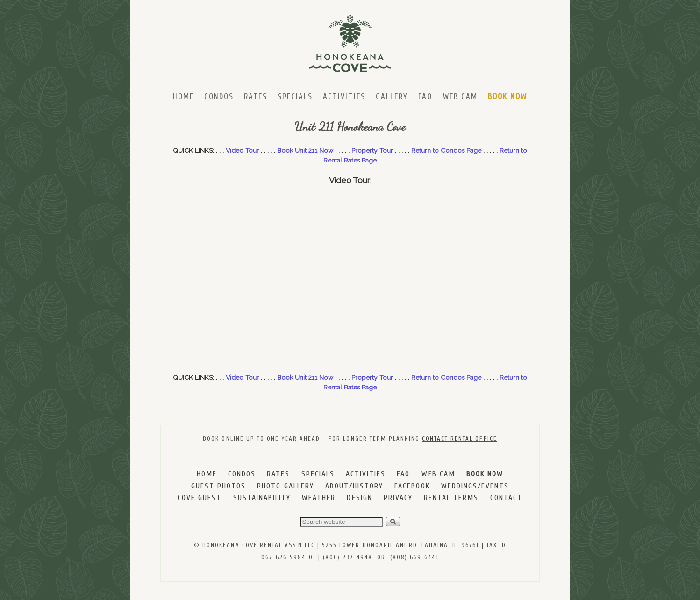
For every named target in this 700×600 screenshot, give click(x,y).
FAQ (425, 96)
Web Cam (460, 96)
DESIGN (359, 498)
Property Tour (372, 150)
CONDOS (242, 474)
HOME (207, 474)
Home (183, 96)
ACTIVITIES (366, 474)
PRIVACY (398, 498)
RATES (278, 474)
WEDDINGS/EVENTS (475, 486)
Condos (219, 96)
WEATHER (319, 498)
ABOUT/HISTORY (354, 486)
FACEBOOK (412, 486)
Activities (344, 96)
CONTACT (506, 498)
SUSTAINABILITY (262, 498)
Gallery (392, 96)
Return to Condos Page (446, 150)
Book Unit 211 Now (305, 150)
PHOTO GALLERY (285, 486)
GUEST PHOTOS (218, 486)
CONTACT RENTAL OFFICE (460, 439)
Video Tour (242, 150)
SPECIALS (318, 474)
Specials (295, 96)
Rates (256, 96)
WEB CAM (438, 474)
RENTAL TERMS (451, 498)
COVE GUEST (200, 498)
